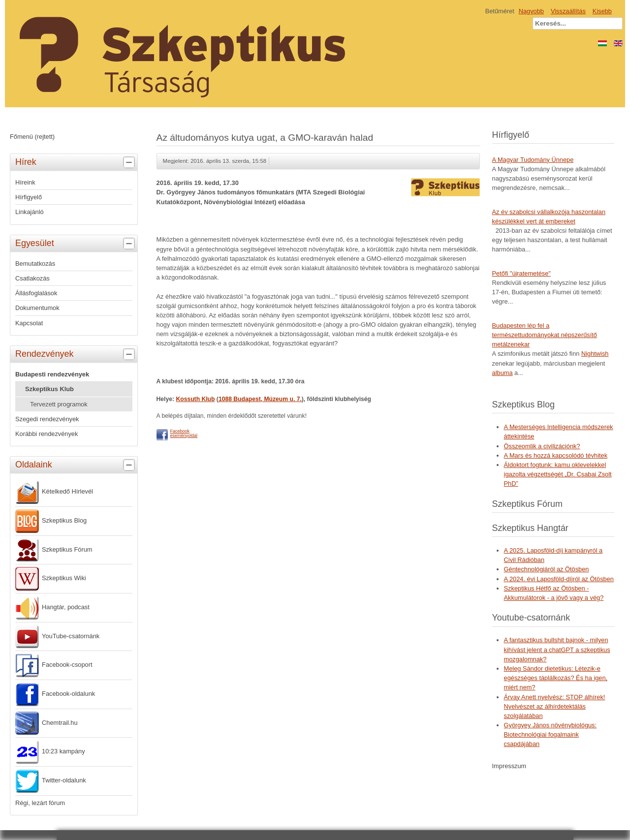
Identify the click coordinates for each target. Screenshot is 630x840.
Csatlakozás (32, 278)
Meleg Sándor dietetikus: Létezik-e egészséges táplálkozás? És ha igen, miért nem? (556, 678)
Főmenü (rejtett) (32, 137)
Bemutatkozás (35, 264)
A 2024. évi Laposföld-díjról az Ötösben (559, 579)
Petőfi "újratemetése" (521, 273)
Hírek (76, 162)
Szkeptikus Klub (49, 389)
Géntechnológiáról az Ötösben (547, 569)
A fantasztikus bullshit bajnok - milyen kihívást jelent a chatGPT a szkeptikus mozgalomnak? (557, 649)
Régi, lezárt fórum (40, 803)
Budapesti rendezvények (52, 374)
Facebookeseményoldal (184, 433)
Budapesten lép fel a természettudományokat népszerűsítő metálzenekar (545, 335)
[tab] (130, 163)
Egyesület (76, 244)
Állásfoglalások (36, 293)
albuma (503, 373)
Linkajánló (30, 212)
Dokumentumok (37, 308)
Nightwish (595, 354)
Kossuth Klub (195, 399)
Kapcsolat (29, 323)
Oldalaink (76, 465)
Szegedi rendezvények (47, 419)
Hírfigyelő (29, 197)
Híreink (25, 182)
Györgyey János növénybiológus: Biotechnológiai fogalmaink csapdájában (551, 734)
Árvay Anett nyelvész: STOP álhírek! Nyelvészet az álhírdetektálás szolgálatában (555, 706)
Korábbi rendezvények (47, 434)
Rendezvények (76, 354)
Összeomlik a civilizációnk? (542, 446)
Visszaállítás (568, 11)
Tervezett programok (59, 404)
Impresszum (509, 766)
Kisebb (602, 11)
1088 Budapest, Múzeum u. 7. (260, 399)
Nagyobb (531, 11)
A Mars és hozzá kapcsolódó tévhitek (556, 455)
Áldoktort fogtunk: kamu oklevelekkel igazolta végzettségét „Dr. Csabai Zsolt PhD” (558, 474)
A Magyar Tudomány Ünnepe (533, 160)
